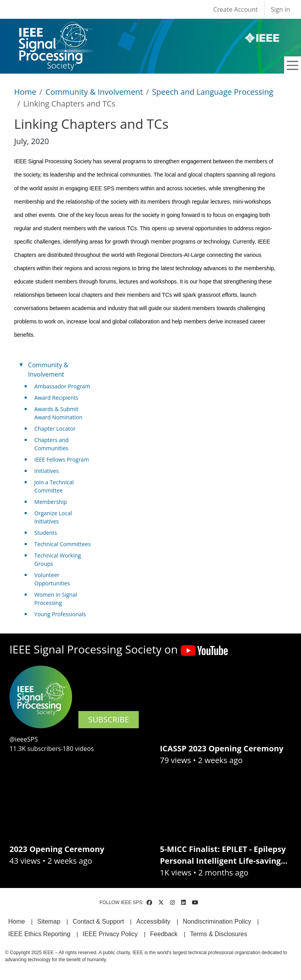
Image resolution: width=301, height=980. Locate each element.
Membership (51, 502)
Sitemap (49, 921)
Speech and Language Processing (213, 92)
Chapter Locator (55, 429)
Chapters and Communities (52, 444)
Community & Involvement (94, 92)
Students (46, 533)
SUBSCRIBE (109, 719)
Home (25, 92)
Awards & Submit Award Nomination (59, 413)
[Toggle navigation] (293, 65)
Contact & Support (98, 921)
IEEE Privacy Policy (110, 934)
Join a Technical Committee (54, 486)
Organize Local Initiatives (53, 517)
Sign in (280, 9)
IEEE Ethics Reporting (39, 934)
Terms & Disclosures (219, 934)
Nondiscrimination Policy (217, 921)
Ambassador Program (62, 386)
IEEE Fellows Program (62, 459)
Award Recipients (56, 398)
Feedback (164, 934)
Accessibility (153, 921)
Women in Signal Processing (56, 599)
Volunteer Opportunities (52, 579)
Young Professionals (60, 614)
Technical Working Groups (58, 559)
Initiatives (47, 471)
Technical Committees (63, 544)
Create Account (236, 9)
